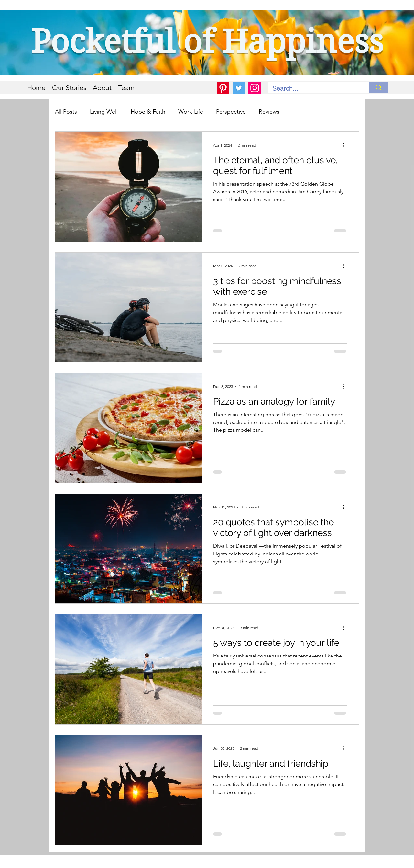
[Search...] (314, 88)
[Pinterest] (223, 88)
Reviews (269, 112)
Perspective (231, 112)
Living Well (104, 112)
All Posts (66, 112)
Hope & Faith (148, 112)
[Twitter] (239, 88)
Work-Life (191, 112)
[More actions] (346, 145)
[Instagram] (255, 88)
